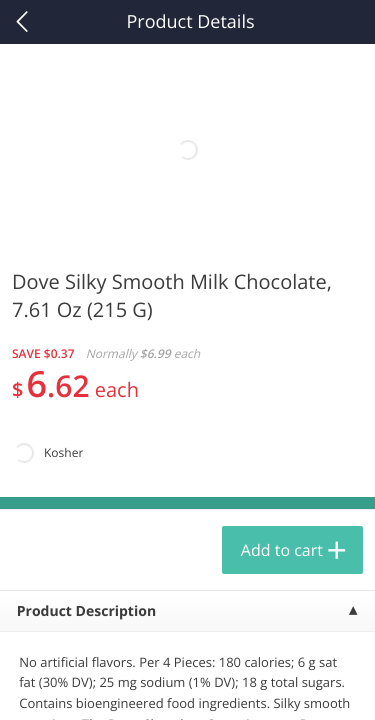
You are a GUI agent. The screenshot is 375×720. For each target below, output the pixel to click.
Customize (188, 683)
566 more (299, 255)
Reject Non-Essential (187, 633)
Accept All (187, 584)
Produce (58, 256)
